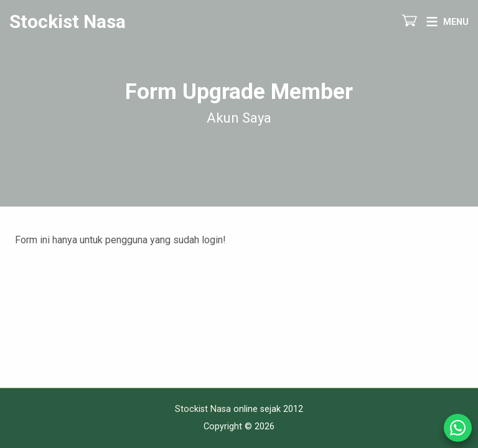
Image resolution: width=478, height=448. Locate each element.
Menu (456, 22)
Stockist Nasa (68, 22)
